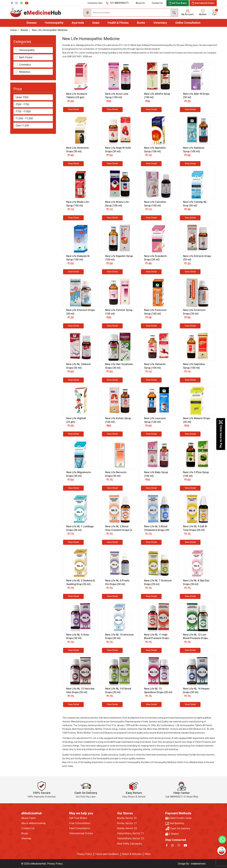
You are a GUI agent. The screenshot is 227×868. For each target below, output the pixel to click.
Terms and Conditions (107, 854)
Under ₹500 (22, 97)
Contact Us (157, 3)
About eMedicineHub (33, 823)
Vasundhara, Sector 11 (131, 833)
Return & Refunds (132, 854)
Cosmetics (25, 65)
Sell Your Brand (78, 818)
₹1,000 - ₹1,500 (24, 119)
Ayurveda (78, 23)
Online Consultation (188, 23)
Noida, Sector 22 (127, 828)
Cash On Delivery (178, 829)
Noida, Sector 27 (127, 823)
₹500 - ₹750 (22, 104)
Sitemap (26, 838)
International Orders (81, 833)
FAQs (148, 854)
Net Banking (175, 823)
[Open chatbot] (222, 851)
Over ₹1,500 (22, 126)
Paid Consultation (80, 828)
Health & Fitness (118, 23)
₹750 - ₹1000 (23, 112)
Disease (32, 23)
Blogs (25, 833)
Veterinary (160, 23)
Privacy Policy (84, 854)
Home (14, 30)
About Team (29, 818)
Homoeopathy (54, 23)
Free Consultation (80, 823)
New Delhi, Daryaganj (130, 844)
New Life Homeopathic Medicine (50, 30)
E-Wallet (172, 834)
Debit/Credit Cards (178, 818)
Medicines (25, 72)
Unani (96, 23)
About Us (140, 3)
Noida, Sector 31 (127, 818)
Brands (24, 30)
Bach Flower (26, 58)
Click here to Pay (221, 434)
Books (141, 23)
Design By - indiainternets (192, 864)
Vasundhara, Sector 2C (131, 838)
